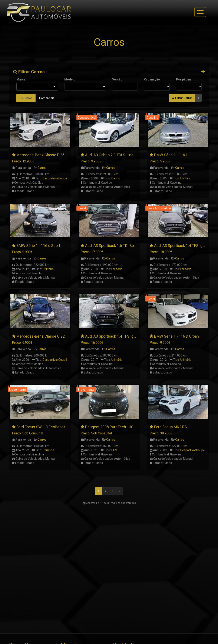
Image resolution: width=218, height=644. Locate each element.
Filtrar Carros (29, 72)
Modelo (70, 79)
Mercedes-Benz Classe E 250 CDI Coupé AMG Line (59, 155)
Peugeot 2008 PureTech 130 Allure (114, 427)
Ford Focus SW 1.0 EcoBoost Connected (50, 427)
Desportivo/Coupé (55, 178)
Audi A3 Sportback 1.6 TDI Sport (112, 246)
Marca (21, 79)
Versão (117, 79)
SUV (114, 450)
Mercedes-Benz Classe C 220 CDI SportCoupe (56, 336)
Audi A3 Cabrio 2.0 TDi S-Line (109, 155)
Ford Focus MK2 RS (171, 427)
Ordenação (152, 79)
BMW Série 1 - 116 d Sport (38, 246)
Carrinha (48, 450)
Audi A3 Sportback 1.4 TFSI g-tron (113, 336)
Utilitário (186, 178)
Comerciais (47, 98)
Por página (184, 79)
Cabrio (116, 178)
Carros (26, 98)
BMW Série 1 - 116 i (170, 155)
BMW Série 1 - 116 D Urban (176, 336)
